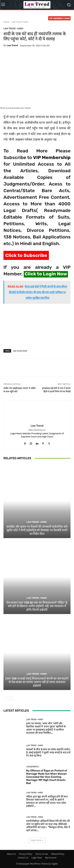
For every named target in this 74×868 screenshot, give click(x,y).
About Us (11, 854)
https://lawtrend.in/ (37, 430)
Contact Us (23, 858)
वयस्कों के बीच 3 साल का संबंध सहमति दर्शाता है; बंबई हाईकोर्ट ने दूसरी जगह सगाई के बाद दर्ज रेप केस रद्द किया (48, 753)
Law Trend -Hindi (20, 22)
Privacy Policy (26, 854)
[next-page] (11, 698)
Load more (37, 840)
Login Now (37, 858)
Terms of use (42, 854)
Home (6, 22)
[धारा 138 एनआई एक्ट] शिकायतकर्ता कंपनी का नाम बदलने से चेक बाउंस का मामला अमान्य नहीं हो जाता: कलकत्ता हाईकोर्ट (37, 682)
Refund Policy (58, 854)
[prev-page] (6, 698)
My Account (51, 858)
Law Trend (12, 45)
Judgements (32, 767)
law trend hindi (20, 351)
